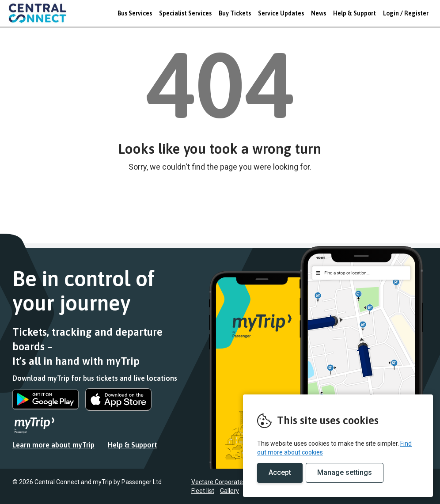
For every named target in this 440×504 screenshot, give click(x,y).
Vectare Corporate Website (229, 482)
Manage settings (345, 472)
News (319, 13)
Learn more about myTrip (53, 445)
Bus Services (135, 13)
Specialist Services (185, 13)
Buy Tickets (235, 13)
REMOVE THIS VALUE (41, 13)
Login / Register (406, 13)
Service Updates (281, 13)
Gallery (229, 491)
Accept (280, 472)
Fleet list (203, 491)
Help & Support (355, 13)
